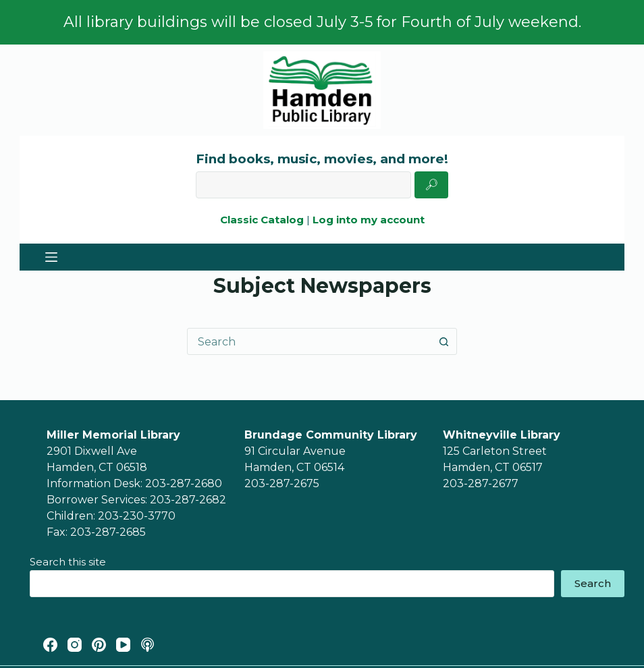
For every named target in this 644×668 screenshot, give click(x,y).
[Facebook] (50, 645)
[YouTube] (123, 645)
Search (593, 583)
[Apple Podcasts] (147, 645)
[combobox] (309, 341)
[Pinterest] (99, 645)
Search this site (68, 562)
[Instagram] (75, 645)
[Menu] (51, 257)
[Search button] (444, 341)
